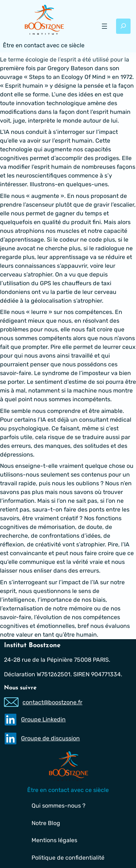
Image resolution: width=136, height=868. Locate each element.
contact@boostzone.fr (53, 702)
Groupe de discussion (51, 739)
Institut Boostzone (32, 646)
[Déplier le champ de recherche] (123, 26)
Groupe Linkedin (44, 720)
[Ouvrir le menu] (104, 26)
